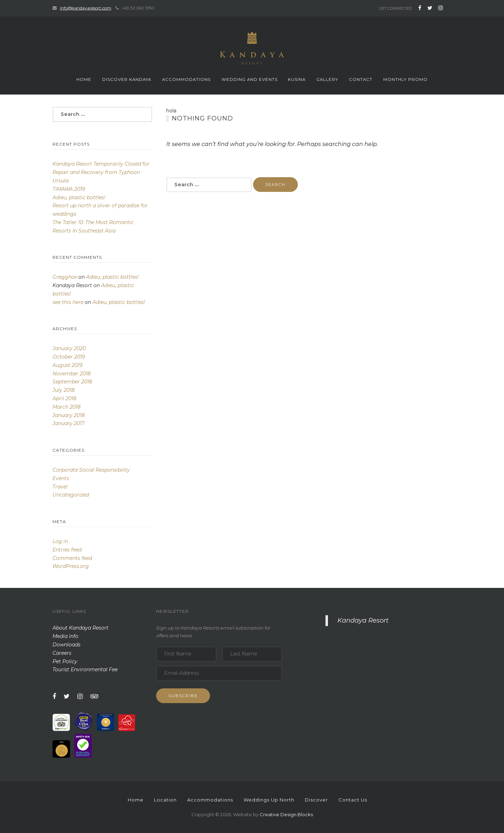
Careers (62, 653)
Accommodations (186, 79)
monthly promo (405, 79)
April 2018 (64, 398)
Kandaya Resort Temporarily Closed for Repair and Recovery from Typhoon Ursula (101, 172)
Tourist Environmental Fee (85, 669)
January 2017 (68, 423)
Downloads (66, 645)
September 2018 (72, 382)
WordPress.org (71, 566)
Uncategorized (71, 495)
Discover (316, 800)
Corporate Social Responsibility (91, 470)
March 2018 (66, 407)
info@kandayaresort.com (86, 8)
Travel (60, 487)
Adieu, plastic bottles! (79, 197)
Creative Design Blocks (286, 814)
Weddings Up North (269, 800)
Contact (361, 79)
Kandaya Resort (363, 620)
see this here (68, 302)
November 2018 (72, 374)
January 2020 (69, 348)
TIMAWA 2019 (69, 189)
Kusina (297, 79)
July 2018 (64, 390)
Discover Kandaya (127, 79)
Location (165, 800)
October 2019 (69, 357)
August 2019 (68, 365)
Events (61, 478)
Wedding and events (250, 79)
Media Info (65, 636)
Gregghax (65, 277)
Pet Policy (65, 661)
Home (84, 79)
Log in (60, 541)
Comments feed (72, 558)
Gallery (327, 79)
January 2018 (69, 415)
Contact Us (353, 800)
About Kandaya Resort (80, 628)
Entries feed (67, 550)
